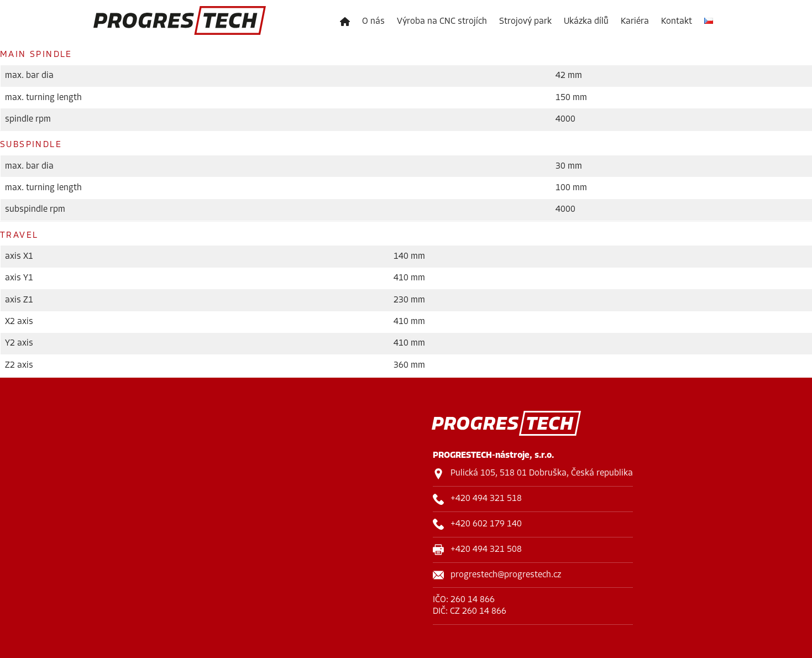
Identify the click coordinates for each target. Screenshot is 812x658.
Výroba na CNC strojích (442, 22)
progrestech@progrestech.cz (506, 575)
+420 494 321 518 (486, 499)
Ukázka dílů (586, 22)
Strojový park (525, 22)
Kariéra (635, 22)
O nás (373, 22)
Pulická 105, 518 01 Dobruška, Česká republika (542, 473)
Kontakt (677, 22)
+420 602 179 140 (486, 524)
